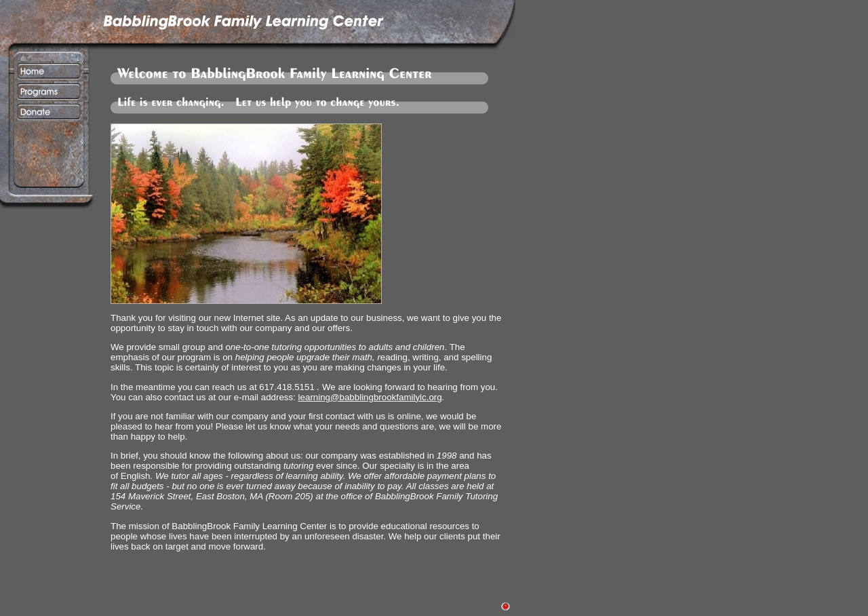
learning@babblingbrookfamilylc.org (370, 397)
